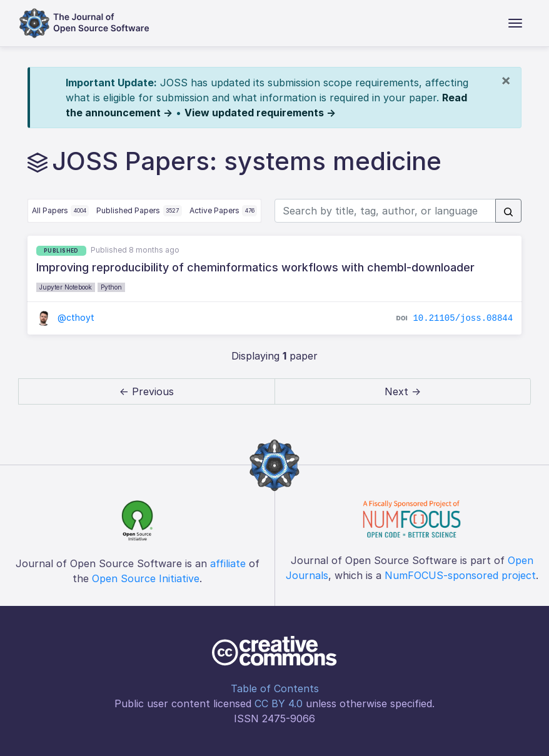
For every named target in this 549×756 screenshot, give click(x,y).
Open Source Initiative (146, 578)
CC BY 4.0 (279, 703)
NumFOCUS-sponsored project (460, 575)
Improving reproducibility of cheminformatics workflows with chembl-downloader (255, 267)
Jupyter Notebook (66, 287)
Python (111, 287)
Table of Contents (275, 688)
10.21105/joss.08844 (463, 318)
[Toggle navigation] (515, 23)
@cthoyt (65, 317)
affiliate (228, 563)
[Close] (506, 80)
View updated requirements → (260, 113)
